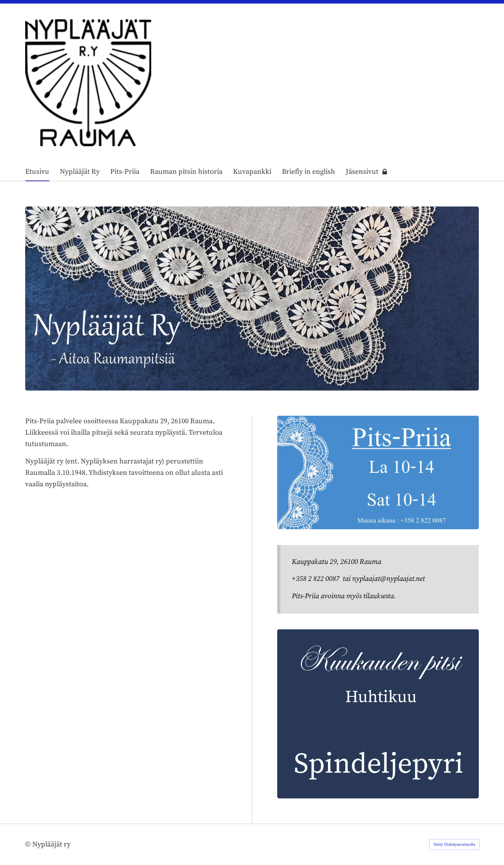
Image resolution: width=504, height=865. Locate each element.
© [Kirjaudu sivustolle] (29, 844)
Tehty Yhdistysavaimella (454, 845)
